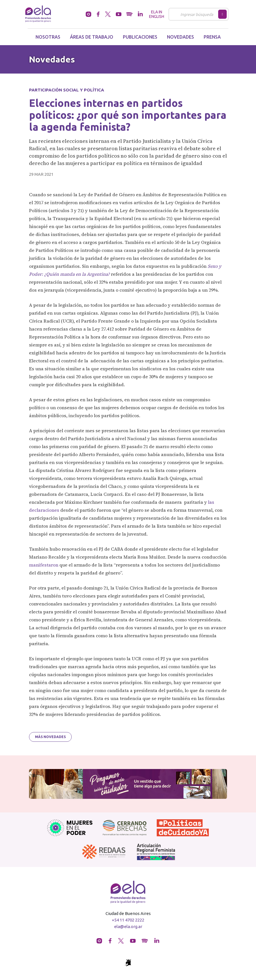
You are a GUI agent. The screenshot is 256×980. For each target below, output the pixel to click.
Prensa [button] (212, 37)
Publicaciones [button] (140, 37)
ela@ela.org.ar (128, 926)
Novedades (180, 37)
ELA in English (157, 14)
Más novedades (50, 737)
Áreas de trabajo (92, 37)
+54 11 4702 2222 (128, 920)
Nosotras (48, 37)
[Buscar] (195, 14)
